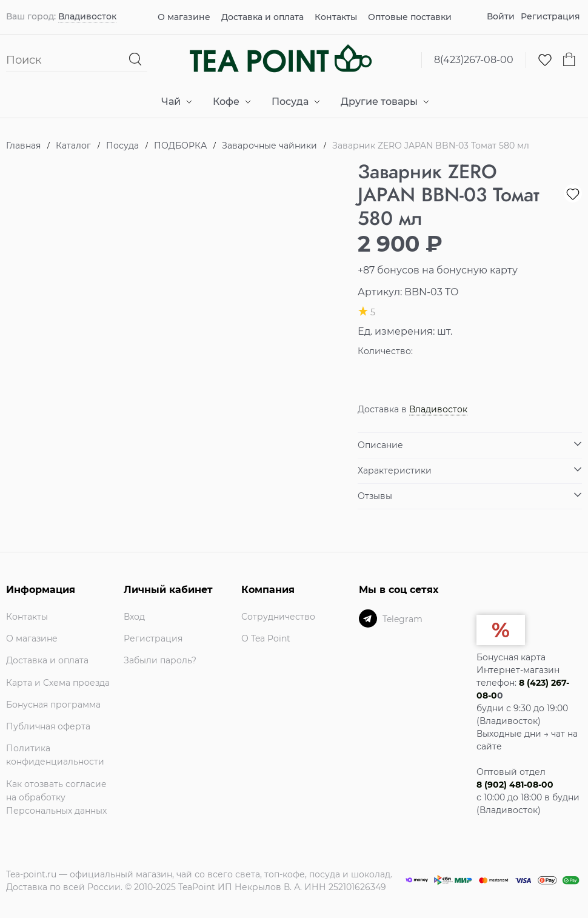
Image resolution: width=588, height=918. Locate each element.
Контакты (336, 17)
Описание (380, 445)
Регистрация (550, 16)
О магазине (184, 17)
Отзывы (375, 496)
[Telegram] (368, 618)
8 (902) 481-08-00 (515, 785)
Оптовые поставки (410, 17)
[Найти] (136, 60)
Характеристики (395, 471)
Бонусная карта (511, 657)
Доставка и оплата (262, 17)
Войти (501, 16)
